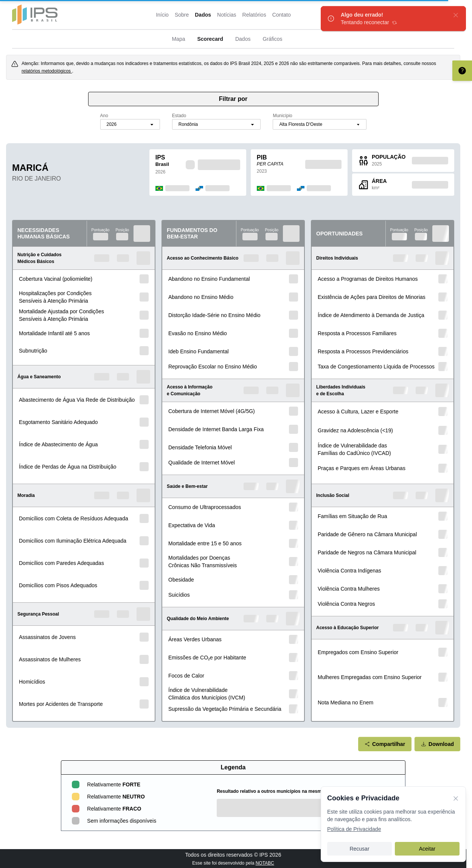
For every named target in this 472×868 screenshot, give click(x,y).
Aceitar (427, 849)
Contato (282, 15)
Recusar (359, 849)
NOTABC (265, 863)
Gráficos (272, 39)
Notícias (227, 15)
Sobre (182, 15)
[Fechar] (456, 798)
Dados (203, 15)
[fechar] (456, 15)
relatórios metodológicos (47, 71)
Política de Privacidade (354, 829)
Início (162, 15)
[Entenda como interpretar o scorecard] (462, 71)
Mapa (178, 39)
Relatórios (254, 15)
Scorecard (210, 39)
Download (437, 744)
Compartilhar (385, 744)
